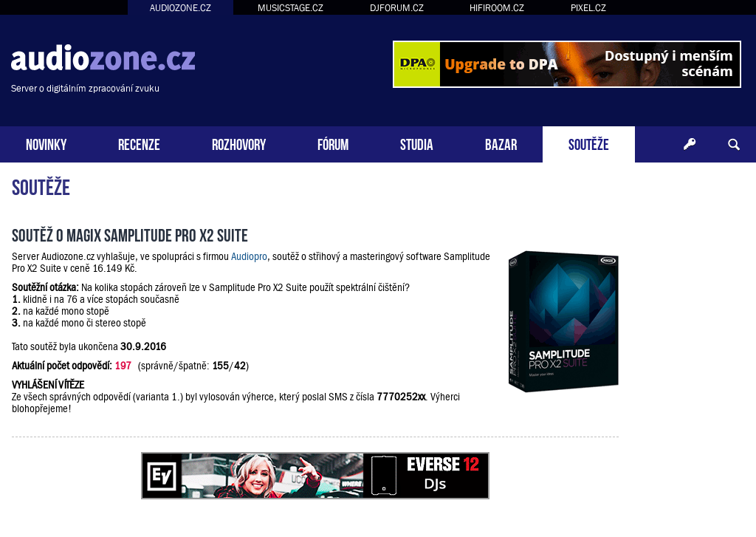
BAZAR (501, 143)
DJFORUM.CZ (397, 8)
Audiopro (249, 256)
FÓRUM (333, 143)
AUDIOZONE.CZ (181, 8)
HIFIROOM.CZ (497, 8)
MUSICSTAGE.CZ (291, 8)
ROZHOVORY (239, 143)
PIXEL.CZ (588, 8)
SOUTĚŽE (589, 143)
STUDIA (417, 143)
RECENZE (139, 143)
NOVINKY (46, 143)
